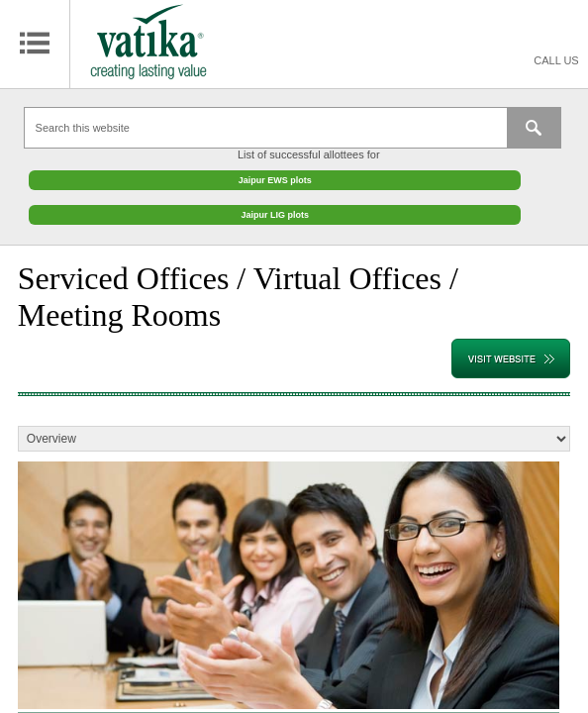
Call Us (556, 60)
